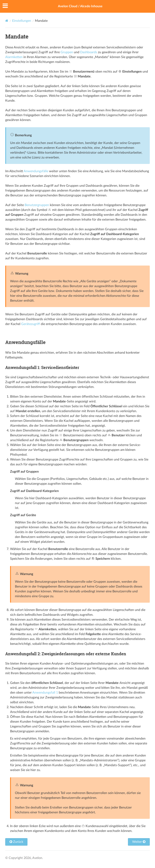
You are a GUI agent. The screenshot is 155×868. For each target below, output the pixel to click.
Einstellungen (22, 21)
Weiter (139, 842)
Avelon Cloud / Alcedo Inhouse (80, 6)
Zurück (16, 842)
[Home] (7, 21)
